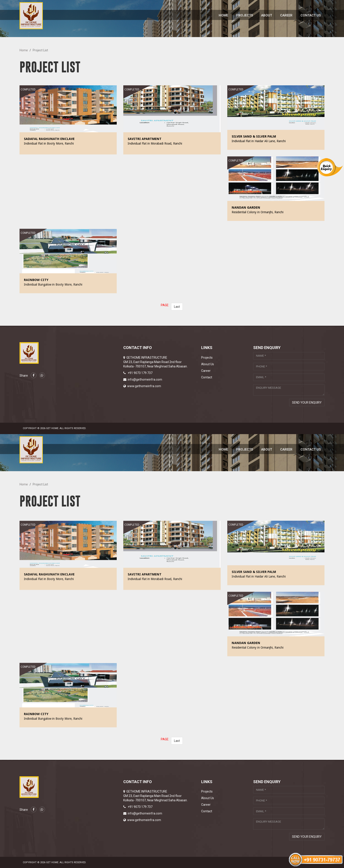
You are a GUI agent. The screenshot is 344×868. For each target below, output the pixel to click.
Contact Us (311, 15)
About (267, 15)
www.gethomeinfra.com (144, 386)
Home (223, 15)
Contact (207, 377)
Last (177, 307)
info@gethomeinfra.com (145, 379)
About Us (208, 364)
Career (286, 15)
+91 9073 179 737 (140, 373)
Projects (245, 15)
